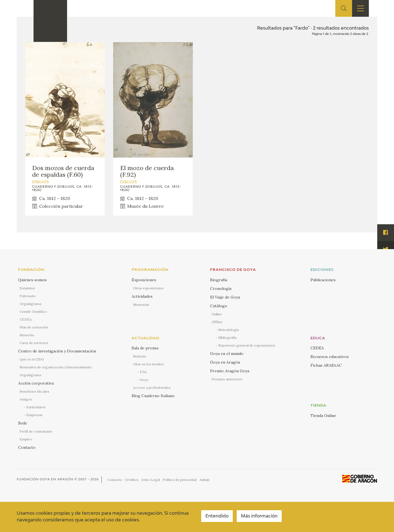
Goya (144, 380)
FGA (143, 372)
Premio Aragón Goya (230, 371)
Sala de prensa (145, 348)
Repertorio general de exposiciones (247, 345)
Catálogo (219, 306)
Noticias (140, 356)
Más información (259, 516)
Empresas (34, 415)
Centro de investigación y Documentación (57, 351)
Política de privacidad (180, 480)
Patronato (28, 296)
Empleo (26, 439)
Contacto (27, 447)
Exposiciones (144, 280)
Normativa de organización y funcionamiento (56, 367)
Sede (23, 423)
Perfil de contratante (36, 431)
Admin (205, 480)
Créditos (132, 480)
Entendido (217, 516)
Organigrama (30, 304)
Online (217, 314)
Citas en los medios (148, 364)
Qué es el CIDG (32, 359)
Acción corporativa (36, 383)
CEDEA (26, 319)
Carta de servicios (34, 343)
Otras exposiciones (148, 288)
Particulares (36, 407)
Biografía (219, 280)
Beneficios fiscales (34, 391)
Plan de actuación (34, 327)
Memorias (141, 305)
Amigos (26, 399)
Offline (217, 322)
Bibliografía (227, 337)
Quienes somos (32, 280)
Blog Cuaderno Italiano (153, 396)
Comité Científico (33, 312)
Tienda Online (323, 416)
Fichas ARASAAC (326, 365)
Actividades (142, 296)
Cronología (221, 288)
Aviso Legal (150, 480)
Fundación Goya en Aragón (45, 479)
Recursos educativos (330, 357)
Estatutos (27, 288)
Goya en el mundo (227, 354)
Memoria (27, 335)
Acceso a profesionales (152, 387)
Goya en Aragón (225, 362)
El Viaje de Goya (225, 297)
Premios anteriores (227, 379)
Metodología (229, 330)
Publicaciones (323, 280)
